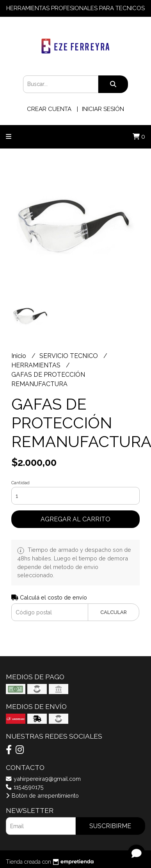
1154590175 (25, 787)
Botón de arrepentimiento (42, 796)
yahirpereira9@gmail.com (43, 779)
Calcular (114, 612)
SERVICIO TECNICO (69, 356)
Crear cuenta (49, 109)
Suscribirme (110, 826)
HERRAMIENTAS (37, 365)
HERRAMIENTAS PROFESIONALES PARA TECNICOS (75, 8)
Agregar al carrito (75, 519)
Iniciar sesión (103, 109)
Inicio (20, 356)
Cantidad (20, 483)
